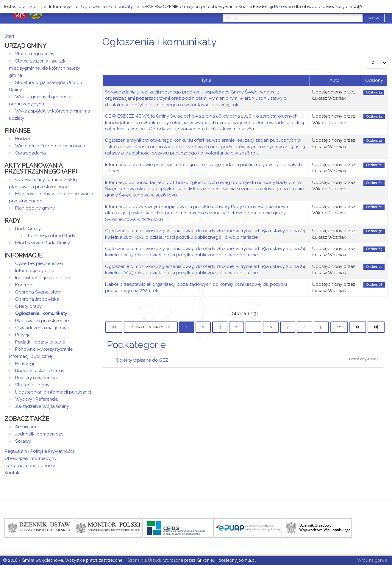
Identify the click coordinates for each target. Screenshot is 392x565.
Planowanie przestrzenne (42, 321)
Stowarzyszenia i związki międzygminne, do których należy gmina (44, 68)
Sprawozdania (31, 153)
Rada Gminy (28, 229)
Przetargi (25, 363)
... (253, 327)
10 (339, 327)
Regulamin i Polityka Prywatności (39, 451)
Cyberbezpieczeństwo (39, 263)
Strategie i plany (32, 385)
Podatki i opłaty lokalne (40, 342)
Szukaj (374, 18)
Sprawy (23, 441)
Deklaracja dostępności (30, 466)
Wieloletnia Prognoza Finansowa (50, 146)
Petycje (23, 335)
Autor (335, 80)
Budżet (23, 139)
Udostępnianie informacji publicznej (53, 392)
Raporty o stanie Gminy (40, 371)
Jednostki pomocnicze (39, 434)
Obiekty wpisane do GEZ (142, 360)
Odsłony (374, 80)
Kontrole (24, 285)
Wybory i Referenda (36, 399)
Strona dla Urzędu (144, 560)
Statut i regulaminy (35, 54)
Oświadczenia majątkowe (42, 328)
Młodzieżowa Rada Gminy (43, 243)
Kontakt (13, 473)
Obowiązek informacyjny (31, 458)
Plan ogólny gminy (35, 208)
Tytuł (206, 80)
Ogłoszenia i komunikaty (41, 313)
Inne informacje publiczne (43, 278)
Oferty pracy (28, 306)
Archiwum (26, 427)
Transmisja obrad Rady (51, 236)
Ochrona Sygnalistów (38, 292)
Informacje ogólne (35, 271)
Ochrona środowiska (37, 299)
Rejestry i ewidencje (36, 378)
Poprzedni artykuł (151, 327)
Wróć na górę (372, 561)
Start (9, 36)
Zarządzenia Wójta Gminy (42, 406)
